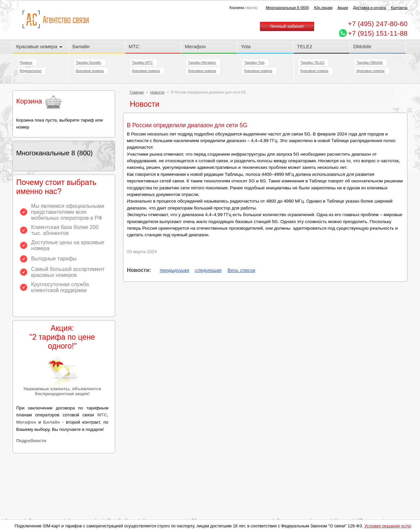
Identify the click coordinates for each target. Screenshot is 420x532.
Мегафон (195, 46)
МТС (134, 46)
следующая (208, 270)
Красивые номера (39, 46)
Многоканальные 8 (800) (288, 8)
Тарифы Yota (254, 63)
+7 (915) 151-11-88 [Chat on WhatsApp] (378, 33)
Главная (137, 92)
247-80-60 (378, 24)
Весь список (241, 270)
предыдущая (174, 270)
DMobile (362, 46)
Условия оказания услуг (388, 526)
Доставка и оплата (369, 8)
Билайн (81, 46)
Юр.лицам (323, 8)
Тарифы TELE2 (312, 63)
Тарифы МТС (142, 63)
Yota (246, 46)
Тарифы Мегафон (202, 63)
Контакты (399, 8)
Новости (157, 92)
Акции (343, 8)
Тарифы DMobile (370, 63)
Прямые (26, 63)
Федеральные (30, 71)
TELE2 (305, 46)
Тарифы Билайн (88, 63)
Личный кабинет (287, 26)
